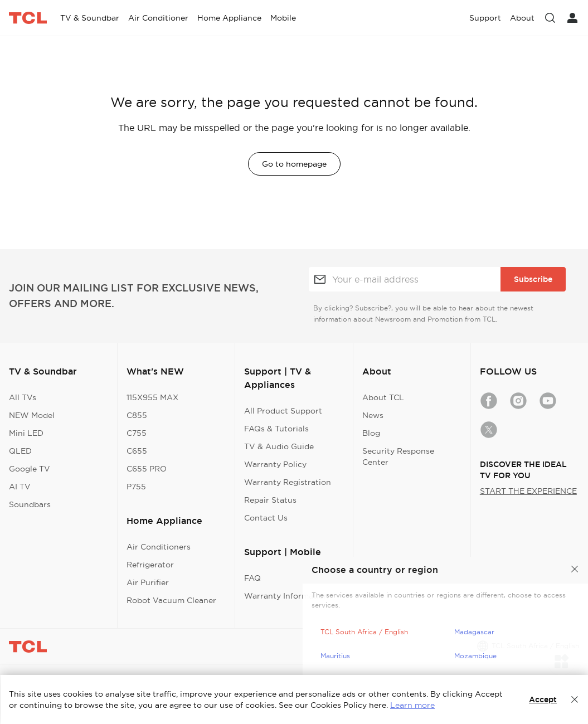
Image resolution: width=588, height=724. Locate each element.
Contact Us (266, 518)
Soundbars (30, 504)
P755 (136, 487)
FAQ (252, 578)
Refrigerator (150, 565)
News (373, 415)
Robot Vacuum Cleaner (171, 600)
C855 (137, 415)
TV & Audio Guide (279, 446)
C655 (137, 451)
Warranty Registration (288, 482)
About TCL (383, 397)
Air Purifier (148, 582)
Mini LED (26, 433)
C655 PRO (147, 469)
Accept (543, 699)
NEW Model (32, 415)
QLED (20, 451)
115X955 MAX (152, 397)
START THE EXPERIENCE (528, 491)
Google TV (30, 469)
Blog (371, 433)
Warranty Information (286, 596)
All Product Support (283, 411)
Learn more (412, 705)
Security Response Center (398, 456)
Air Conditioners (159, 547)
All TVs (23, 397)
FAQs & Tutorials (276, 429)
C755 (137, 433)
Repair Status (270, 500)
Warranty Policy (275, 464)
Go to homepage (294, 164)
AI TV (20, 487)
